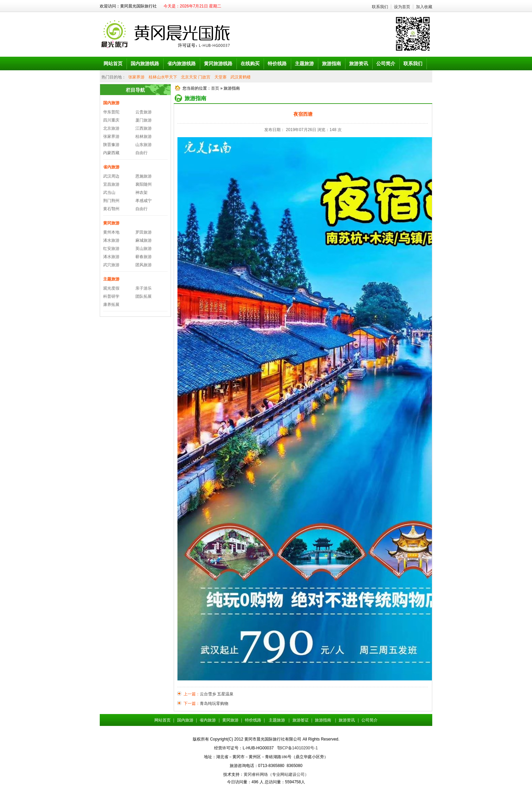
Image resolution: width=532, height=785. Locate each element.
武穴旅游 (111, 265)
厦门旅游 (144, 120)
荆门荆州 (111, 201)
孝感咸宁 (144, 201)
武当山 (109, 193)
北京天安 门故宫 (196, 77)
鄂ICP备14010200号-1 (298, 748)
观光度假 (111, 288)
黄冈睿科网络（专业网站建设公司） (276, 774)
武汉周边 (111, 176)
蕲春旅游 (144, 257)
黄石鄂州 (111, 209)
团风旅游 (144, 265)
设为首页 (402, 7)
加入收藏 (424, 7)
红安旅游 (111, 249)
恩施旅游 (144, 176)
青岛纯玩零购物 (214, 704)
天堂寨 (221, 77)
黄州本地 (111, 232)
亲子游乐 (144, 288)
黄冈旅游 (111, 223)
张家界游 (136, 77)
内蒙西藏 (111, 153)
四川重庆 (111, 120)
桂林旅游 (144, 136)
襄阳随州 (144, 184)
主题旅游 (111, 279)
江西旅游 (144, 128)
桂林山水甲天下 (163, 77)
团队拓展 (144, 296)
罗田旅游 (144, 232)
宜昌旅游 (111, 184)
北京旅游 (111, 128)
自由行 (141, 153)
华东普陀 (111, 112)
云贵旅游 (144, 112)
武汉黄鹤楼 (241, 77)
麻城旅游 (144, 240)
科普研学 (111, 296)
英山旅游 (144, 249)
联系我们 (380, 7)
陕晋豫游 (111, 145)
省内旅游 (111, 167)
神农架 (141, 193)
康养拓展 (111, 305)
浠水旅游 (111, 240)
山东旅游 (144, 145)
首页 (215, 88)
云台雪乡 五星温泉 (217, 694)
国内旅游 (111, 103)
